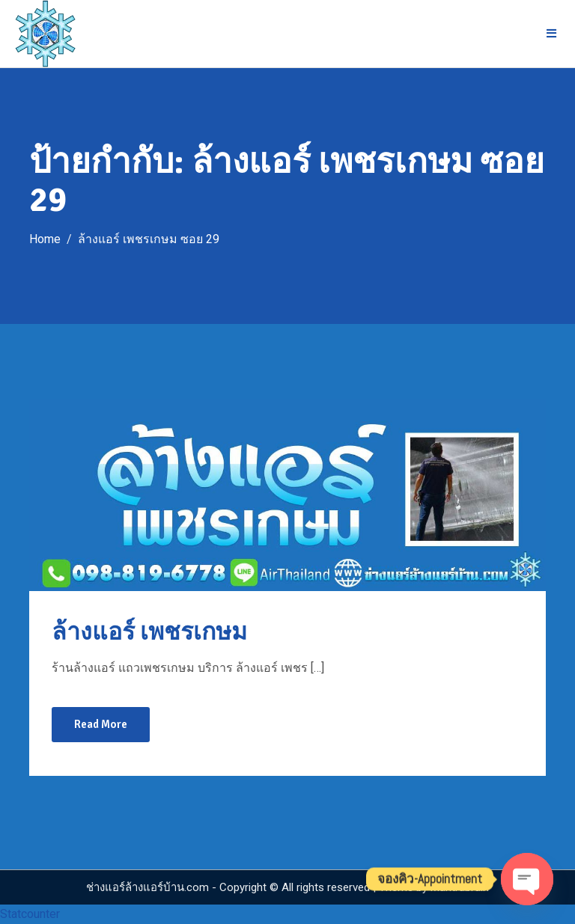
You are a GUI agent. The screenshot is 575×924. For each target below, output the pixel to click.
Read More (101, 724)
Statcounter (30, 914)
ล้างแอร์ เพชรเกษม (149, 632)
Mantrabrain (460, 887)
